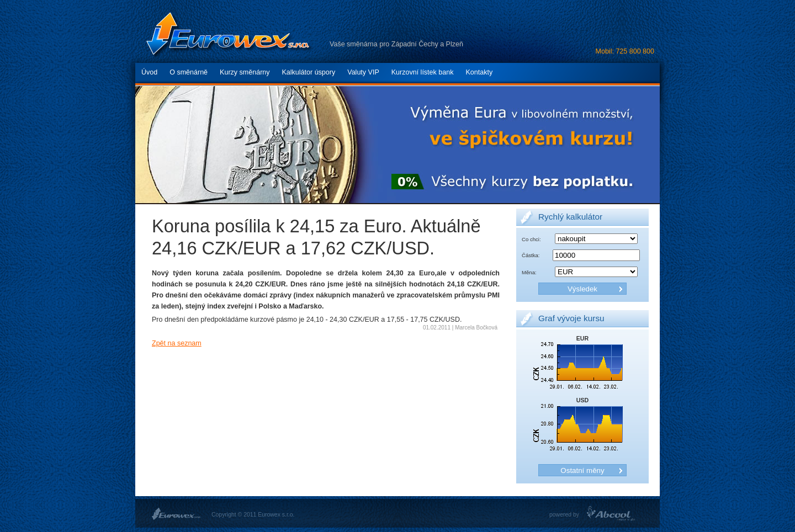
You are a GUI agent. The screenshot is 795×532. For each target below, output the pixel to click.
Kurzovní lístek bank (423, 72)
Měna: (529, 272)
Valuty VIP (363, 72)
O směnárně (189, 72)
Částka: (531, 255)
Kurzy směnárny (245, 72)
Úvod (149, 72)
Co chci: (531, 239)
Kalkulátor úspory (309, 72)
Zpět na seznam (177, 343)
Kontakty (479, 72)
